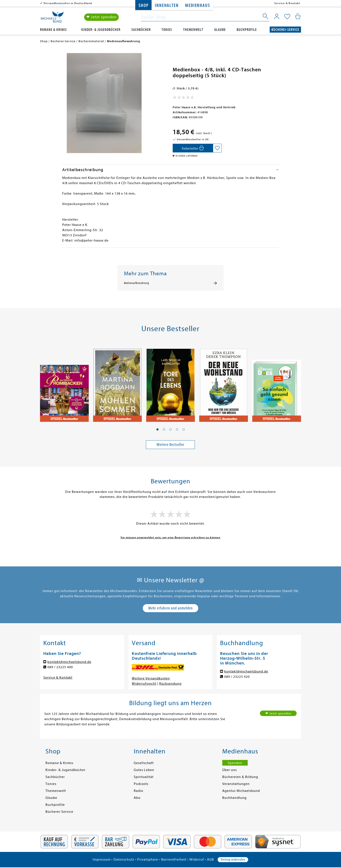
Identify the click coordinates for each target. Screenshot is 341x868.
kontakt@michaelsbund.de (69, 662)
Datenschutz (124, 860)
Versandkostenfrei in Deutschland (68, 3)
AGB (211, 860)
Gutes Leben (144, 770)
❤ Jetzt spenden (101, 17)
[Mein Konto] (277, 16)
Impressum (102, 860)
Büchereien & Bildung (240, 777)
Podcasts (141, 784)
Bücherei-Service (285, 30)
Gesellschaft (144, 763)
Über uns (230, 770)
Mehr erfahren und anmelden (170, 608)
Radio (139, 791)
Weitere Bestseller (170, 445)
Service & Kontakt (287, 3)
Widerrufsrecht (144, 684)
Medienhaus (197, 6)
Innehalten (167, 6)
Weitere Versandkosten (151, 678)
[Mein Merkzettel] (287, 17)
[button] (157, 429)
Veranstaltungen (236, 784)
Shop (143, 6)
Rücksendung (170, 684)
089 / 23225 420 (237, 677)
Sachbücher (141, 30)
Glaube (220, 30)
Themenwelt (193, 30)
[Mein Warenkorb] (298, 16)
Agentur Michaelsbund (241, 791)
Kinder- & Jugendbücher (101, 30)
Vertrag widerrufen (233, 860)
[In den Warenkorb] (193, 148)
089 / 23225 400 (60, 667)
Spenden (235, 763)
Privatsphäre (148, 860)
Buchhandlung (234, 798)
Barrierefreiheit (174, 860)
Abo (137, 798)
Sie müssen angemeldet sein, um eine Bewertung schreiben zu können (170, 537)
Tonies (167, 30)
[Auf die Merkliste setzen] (217, 148)
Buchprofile (247, 30)
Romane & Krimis (53, 30)
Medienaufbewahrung (137, 283)
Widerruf (197, 860)
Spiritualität (144, 777)
